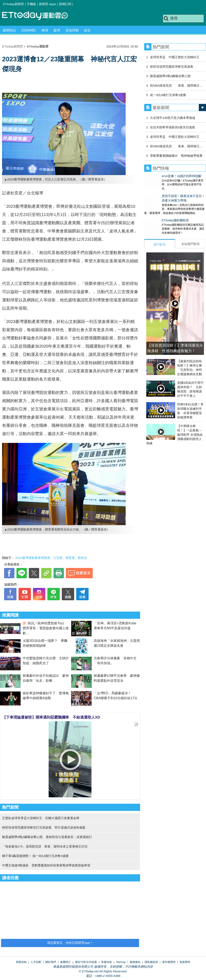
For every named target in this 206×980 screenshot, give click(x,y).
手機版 (31, 4)
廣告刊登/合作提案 (86, 962)
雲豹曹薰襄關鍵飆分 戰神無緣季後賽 (176, 156)
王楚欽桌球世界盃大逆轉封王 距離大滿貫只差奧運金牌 (41, 818)
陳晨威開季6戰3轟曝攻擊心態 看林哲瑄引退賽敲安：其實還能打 (47, 837)
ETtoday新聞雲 (13, 4)
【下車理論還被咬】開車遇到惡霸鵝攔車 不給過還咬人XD (51, 717)
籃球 (57, 30)
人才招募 (36, 962)
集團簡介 (66, 962)
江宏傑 (58, 558)
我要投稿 (21, 962)
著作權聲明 (169, 962)
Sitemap (121, 962)
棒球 (45, 30)
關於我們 (51, 962)
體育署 (70, 558)
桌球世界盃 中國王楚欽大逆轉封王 (175, 57)
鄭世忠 (83, 558)
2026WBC (29, 30)
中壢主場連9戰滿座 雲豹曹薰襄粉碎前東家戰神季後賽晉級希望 (46, 865)
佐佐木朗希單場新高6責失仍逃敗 (172, 127)
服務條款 (135, 962)
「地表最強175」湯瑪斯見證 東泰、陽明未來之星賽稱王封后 (45, 846)
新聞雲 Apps (47, 4)
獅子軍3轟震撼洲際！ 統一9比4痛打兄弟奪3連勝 (35, 856)
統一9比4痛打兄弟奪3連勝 (168, 95)
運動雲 (38, 16)
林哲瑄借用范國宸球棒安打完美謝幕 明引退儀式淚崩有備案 (44, 827)
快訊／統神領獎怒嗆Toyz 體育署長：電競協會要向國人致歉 (46, 628)
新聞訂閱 (65, 4)
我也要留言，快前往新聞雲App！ (70, 943)
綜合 (87, 30)
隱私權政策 (151, 962)
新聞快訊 (9, 30)
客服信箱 (107, 962)
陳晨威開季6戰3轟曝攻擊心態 (170, 76)
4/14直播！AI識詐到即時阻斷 (164, 176)
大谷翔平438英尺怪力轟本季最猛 (173, 118)
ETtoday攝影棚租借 (158, 216)
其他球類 (72, 30)
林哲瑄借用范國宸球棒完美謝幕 (172, 67)
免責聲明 (185, 962)
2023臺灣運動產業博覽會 (33, 558)
